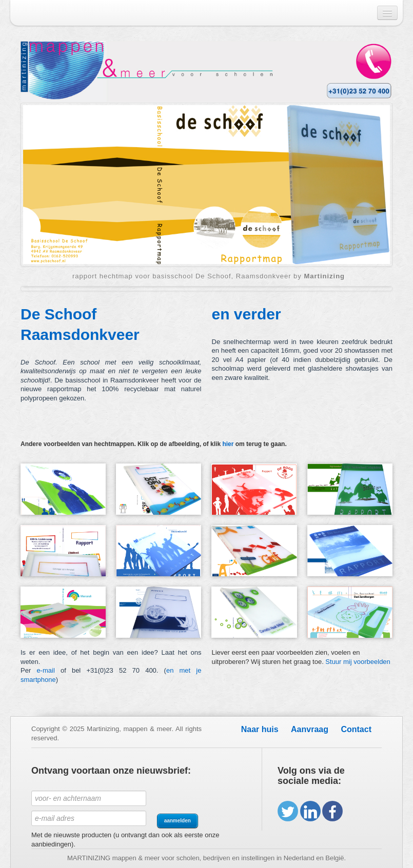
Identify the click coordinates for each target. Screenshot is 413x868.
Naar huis (260, 729)
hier (228, 444)
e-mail (45, 670)
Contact (356, 729)
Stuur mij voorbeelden (358, 662)
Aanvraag (310, 729)
